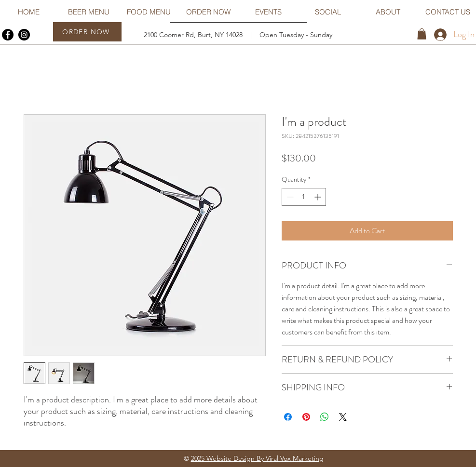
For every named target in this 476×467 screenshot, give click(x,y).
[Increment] (319, 197)
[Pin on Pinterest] (306, 417)
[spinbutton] (304, 197)
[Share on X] (343, 417)
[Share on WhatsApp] (325, 417)
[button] (422, 34)
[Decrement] (289, 197)
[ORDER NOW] (87, 32)
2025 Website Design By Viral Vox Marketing (257, 458)
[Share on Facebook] (288, 417)
